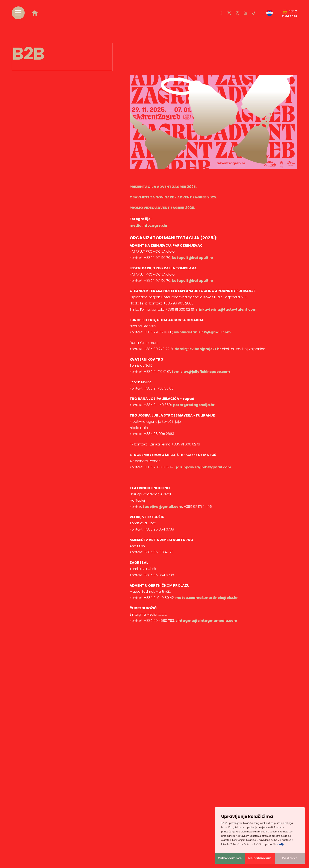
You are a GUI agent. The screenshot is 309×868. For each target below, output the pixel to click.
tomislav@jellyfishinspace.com (201, 372)
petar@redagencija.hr (194, 405)
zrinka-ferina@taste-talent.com (226, 310)
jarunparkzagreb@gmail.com (204, 467)
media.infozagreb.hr (149, 226)
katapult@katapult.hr (193, 258)
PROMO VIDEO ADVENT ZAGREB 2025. (162, 208)
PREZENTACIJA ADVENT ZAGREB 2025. (163, 187)
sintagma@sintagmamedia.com (206, 621)
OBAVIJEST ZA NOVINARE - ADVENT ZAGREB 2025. (173, 197)
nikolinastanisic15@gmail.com (202, 332)
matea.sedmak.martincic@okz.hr (207, 598)
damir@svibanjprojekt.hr (198, 349)
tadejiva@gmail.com (162, 507)
